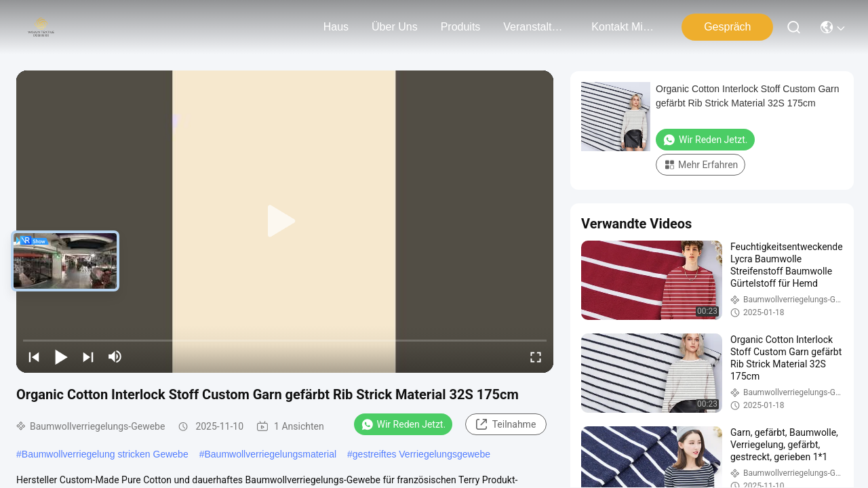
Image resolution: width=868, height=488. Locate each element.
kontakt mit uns (624, 27)
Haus (336, 27)
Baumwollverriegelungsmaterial (271, 454)
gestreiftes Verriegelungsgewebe (421, 454)
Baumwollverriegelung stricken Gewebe (105, 454)
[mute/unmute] (115, 357)
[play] (285, 222)
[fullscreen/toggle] (536, 357)
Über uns (395, 27)
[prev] (34, 357)
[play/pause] (61, 357)
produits (461, 27)
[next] (88, 357)
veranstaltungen (536, 27)
